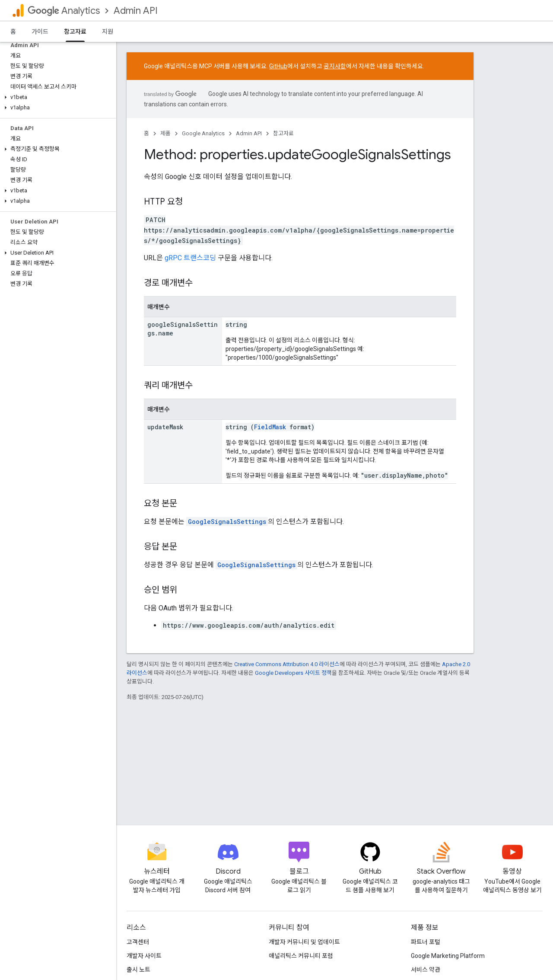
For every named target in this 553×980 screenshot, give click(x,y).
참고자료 (283, 133)
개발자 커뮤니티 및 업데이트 (304, 942)
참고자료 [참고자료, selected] (75, 32)
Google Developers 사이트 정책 (293, 673)
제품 (165, 133)
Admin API (136, 11)
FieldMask (270, 427)
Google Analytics (203, 133)
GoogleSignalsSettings (227, 522)
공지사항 (335, 66)
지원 (108, 32)
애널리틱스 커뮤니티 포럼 (301, 956)
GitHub (278, 66)
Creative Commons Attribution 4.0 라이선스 (287, 664)
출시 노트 (138, 970)
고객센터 (138, 942)
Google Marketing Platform (448, 956)
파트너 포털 (426, 942)
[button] (56, 97)
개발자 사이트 (144, 956)
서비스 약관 (426, 970)
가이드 (40, 32)
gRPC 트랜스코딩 (190, 258)
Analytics (64, 11)
